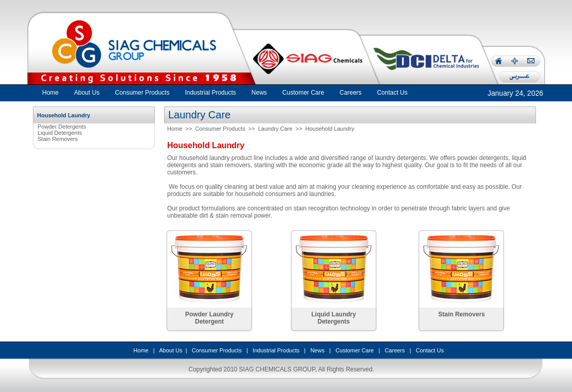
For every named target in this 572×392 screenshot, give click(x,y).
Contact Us (430, 350)
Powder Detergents (62, 127)
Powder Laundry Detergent (209, 318)
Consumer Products (220, 129)
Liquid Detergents (60, 133)
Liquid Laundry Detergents (334, 318)
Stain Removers (58, 139)
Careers (395, 350)
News (317, 350)
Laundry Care (275, 129)
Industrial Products (276, 350)
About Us (171, 350)
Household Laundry (329, 129)
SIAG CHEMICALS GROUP (277, 369)
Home (50, 93)
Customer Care (355, 350)
